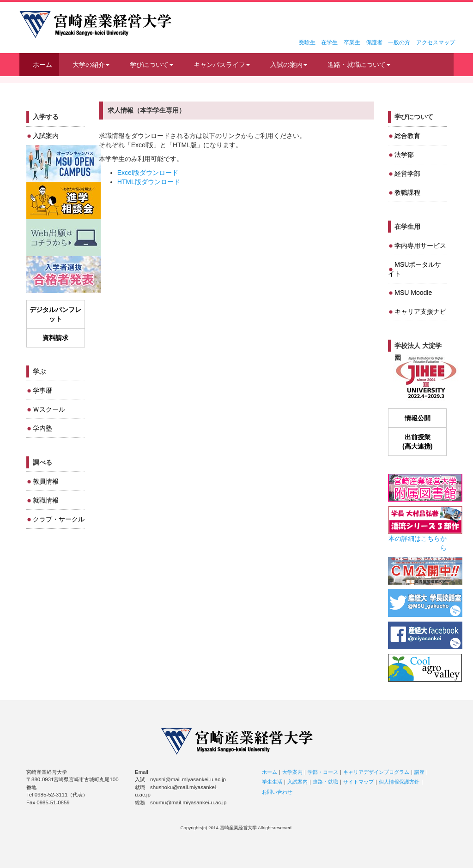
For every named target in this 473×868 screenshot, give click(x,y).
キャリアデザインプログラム (376, 772)
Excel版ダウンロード (148, 173)
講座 (419, 772)
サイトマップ (358, 782)
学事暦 (42, 390)
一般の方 (399, 42)
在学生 (329, 42)
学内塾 (42, 428)
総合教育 (407, 136)
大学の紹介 (91, 65)
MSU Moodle (413, 293)
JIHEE (425, 378)
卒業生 (352, 42)
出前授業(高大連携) (417, 442)
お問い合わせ (277, 792)
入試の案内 (289, 65)
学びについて (152, 65)
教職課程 (407, 192)
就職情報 (46, 500)
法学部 (404, 155)
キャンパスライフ (222, 65)
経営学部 (407, 174)
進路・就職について (359, 65)
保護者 (374, 42)
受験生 (307, 42)
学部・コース (323, 772)
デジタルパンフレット (55, 314)
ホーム (42, 65)
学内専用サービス (420, 245)
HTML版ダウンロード (149, 182)
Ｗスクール (49, 409)
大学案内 (292, 772)
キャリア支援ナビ (420, 311)
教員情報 (46, 481)
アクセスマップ (436, 42)
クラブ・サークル (59, 519)
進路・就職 (325, 782)
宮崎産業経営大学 (95, 24)
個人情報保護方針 (399, 782)
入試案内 (46, 136)
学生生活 (272, 782)
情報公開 (418, 418)
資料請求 (55, 338)
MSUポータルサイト (415, 269)
